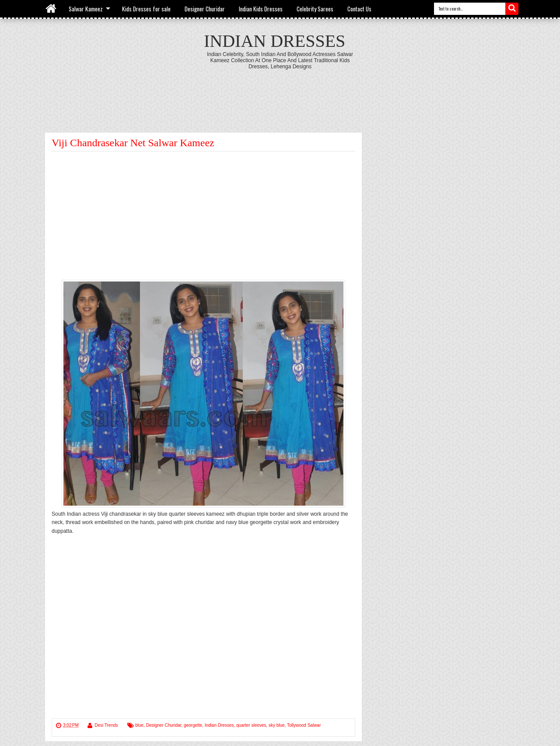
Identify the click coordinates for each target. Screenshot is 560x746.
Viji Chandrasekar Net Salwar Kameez (133, 143)
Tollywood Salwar (304, 725)
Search (512, 9)
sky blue (277, 725)
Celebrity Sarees (315, 9)
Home (51, 9)
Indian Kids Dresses (261, 9)
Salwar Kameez (86, 9)
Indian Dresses (275, 41)
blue (139, 725)
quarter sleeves (251, 725)
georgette (193, 725)
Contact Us (359, 9)
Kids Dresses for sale (146, 9)
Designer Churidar (205, 9)
